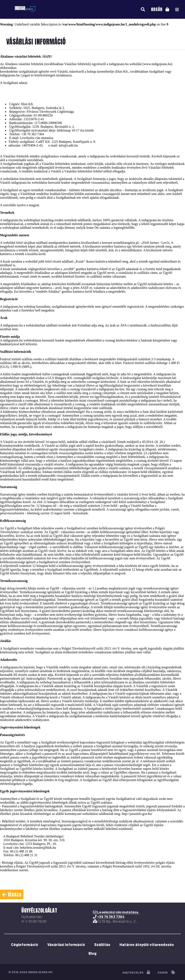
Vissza (12, 894)
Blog (93, 953)
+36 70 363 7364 (33, 134)
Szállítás (102, 945)
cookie (166, 972)
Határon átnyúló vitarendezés (147, 945)
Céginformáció (25, 945)
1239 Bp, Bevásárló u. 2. (115, 921)
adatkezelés (136, 972)
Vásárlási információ (66, 945)
